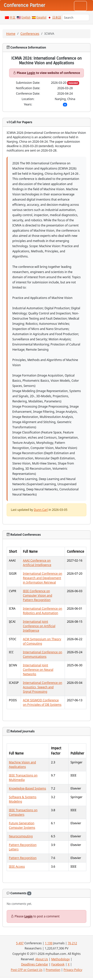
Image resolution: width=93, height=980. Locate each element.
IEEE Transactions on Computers (23, 812)
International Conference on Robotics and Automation (43, 611)
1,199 (49, 943)
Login (31, 73)
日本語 (57, 17)
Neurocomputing (21, 836)
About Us (42, 959)
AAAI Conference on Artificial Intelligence (37, 563)
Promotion (53, 970)
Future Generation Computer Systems (22, 825)
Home (11, 34)
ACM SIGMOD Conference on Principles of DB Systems (42, 702)
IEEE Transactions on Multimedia (23, 778)
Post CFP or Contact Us (27, 970)
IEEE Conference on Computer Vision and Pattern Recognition (38, 595)
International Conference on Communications (43, 654)
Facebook (58, 964)
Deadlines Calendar (35, 964)
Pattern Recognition (23, 858)
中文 (13, 17)
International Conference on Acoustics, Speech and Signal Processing (43, 687)
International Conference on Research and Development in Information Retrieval (43, 578)
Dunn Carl (41, 510)
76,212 (73, 943)
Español (41, 17)
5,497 (20, 943)
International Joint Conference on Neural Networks (38, 670)
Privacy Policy (73, 970)
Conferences (30, 34)
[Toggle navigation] (80, 6)
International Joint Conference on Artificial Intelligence (39, 626)
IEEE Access (17, 867)
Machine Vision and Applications (22, 765)
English (26, 17)
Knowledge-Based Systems (28, 788)
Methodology (60, 959)
